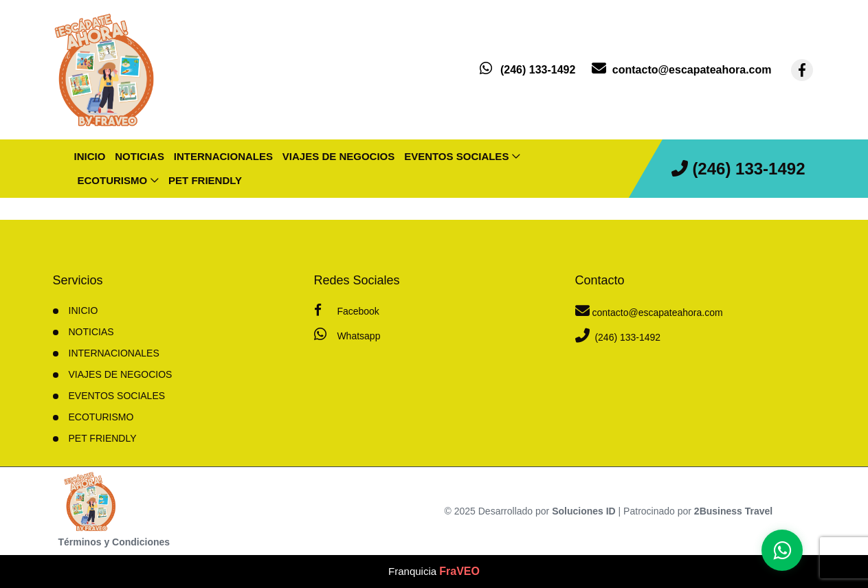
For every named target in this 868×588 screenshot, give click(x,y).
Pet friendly (205, 180)
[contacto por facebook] (802, 70)
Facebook (347, 310)
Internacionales (223, 156)
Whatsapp (347, 334)
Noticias (140, 156)
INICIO (84, 310)
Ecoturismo (113, 180)
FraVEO (459, 571)
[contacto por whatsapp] (527, 70)
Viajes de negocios (338, 156)
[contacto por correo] (681, 70)
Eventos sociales (456, 156)
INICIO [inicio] (90, 156)
